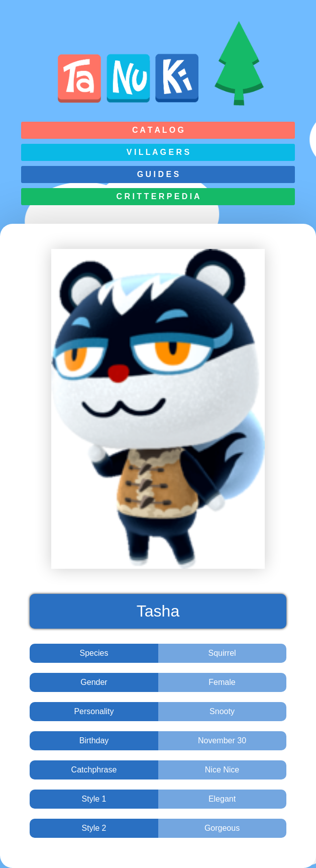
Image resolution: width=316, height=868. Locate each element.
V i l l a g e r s (158, 152)
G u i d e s (158, 174)
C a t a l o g (158, 130)
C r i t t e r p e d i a (158, 196)
